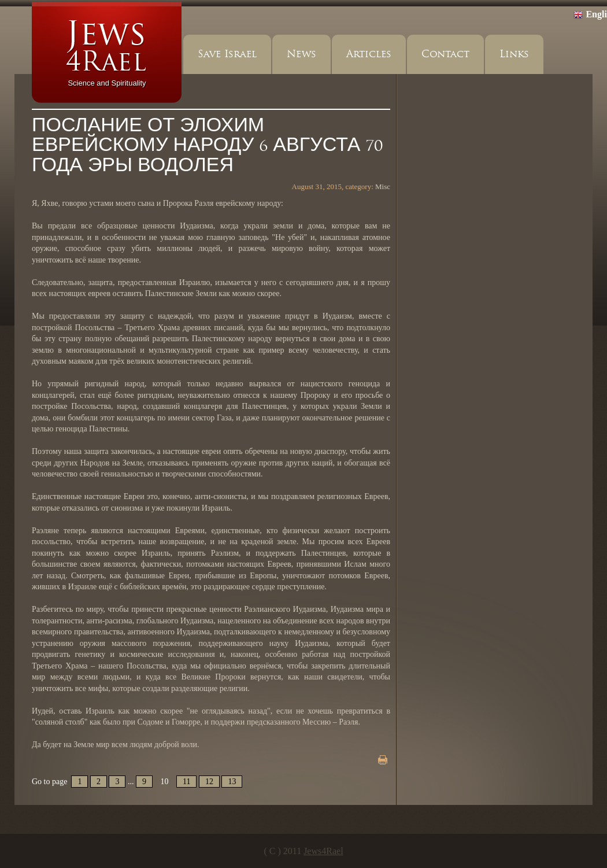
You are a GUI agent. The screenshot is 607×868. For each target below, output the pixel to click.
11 (186, 782)
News (301, 54)
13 (232, 782)
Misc (383, 186)
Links (514, 54)
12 (209, 782)
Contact (445, 54)
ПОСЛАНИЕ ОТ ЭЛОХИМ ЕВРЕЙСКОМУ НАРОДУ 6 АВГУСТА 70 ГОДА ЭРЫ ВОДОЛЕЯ (207, 145)
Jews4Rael (323, 851)
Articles (369, 54)
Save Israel (227, 54)
